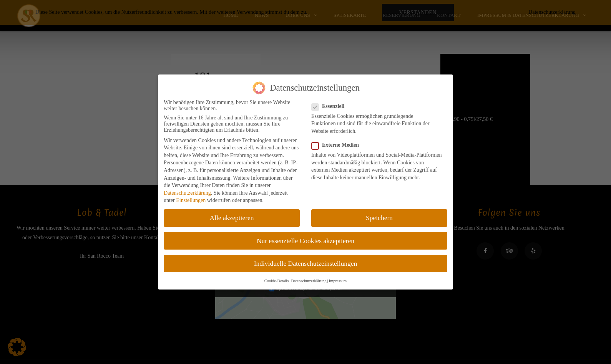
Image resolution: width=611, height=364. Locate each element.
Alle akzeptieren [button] (232, 218)
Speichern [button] (379, 218)
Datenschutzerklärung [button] (309, 281)
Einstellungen (191, 200)
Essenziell (330, 106)
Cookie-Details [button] (277, 281)
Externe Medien (338, 145)
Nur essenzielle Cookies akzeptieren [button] (305, 241)
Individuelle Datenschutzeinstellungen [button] (306, 263)
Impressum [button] (338, 281)
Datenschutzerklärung (187, 193)
